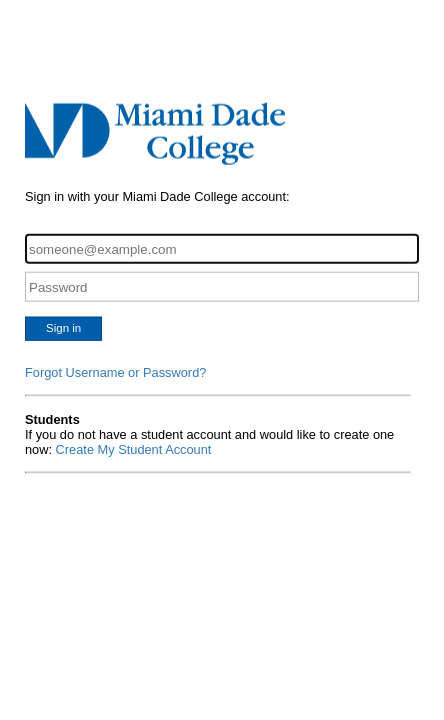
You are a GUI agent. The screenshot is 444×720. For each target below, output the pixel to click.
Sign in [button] (63, 328)
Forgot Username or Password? (115, 372)
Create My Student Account (134, 449)
